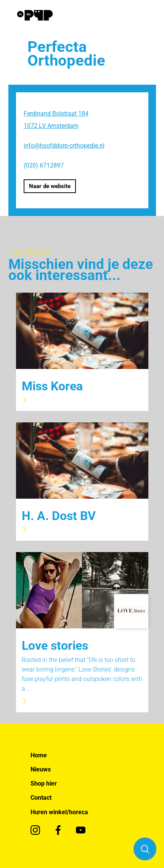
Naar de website (50, 186)
